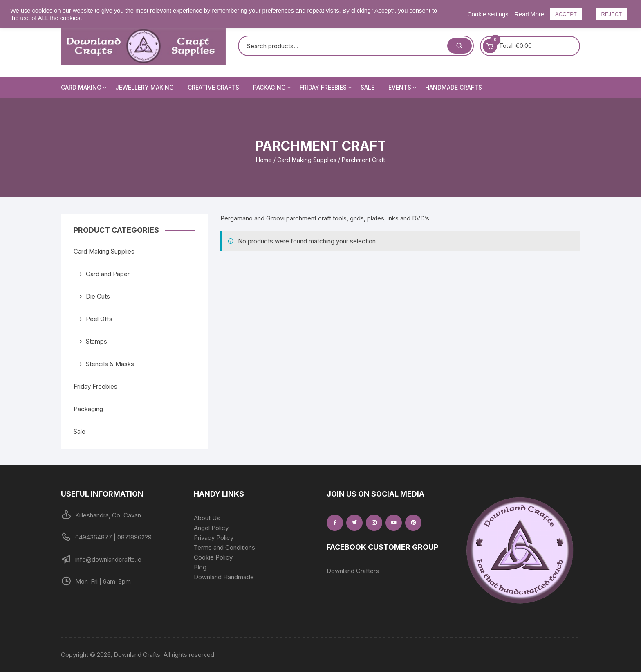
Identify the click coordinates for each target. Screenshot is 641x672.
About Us (207, 518)
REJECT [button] (611, 14)
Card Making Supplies (307, 160)
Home (264, 160)
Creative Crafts (213, 87)
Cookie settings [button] (488, 14)
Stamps (96, 341)
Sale (368, 87)
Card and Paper (108, 274)
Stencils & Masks (110, 364)
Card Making (84, 88)
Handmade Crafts (454, 87)
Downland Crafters (353, 571)
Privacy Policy (214, 538)
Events (403, 88)
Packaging (272, 88)
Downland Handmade (224, 577)
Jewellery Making (145, 87)
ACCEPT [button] (566, 14)
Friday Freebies (326, 88)
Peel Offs (99, 319)
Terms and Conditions (224, 547)
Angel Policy (211, 528)
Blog (200, 567)
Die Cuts (98, 296)
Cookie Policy (213, 557)
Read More (530, 14)
